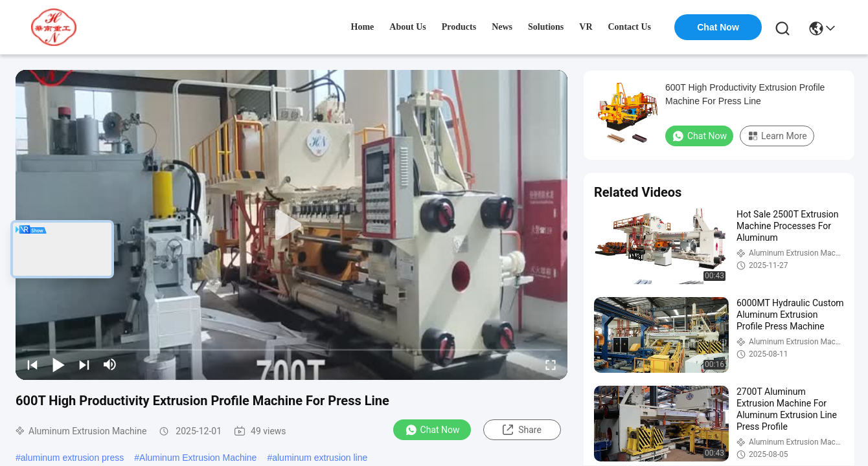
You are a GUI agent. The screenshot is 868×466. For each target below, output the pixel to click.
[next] (84, 364)
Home (363, 27)
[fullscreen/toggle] (551, 364)
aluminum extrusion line (320, 458)
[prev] (32, 364)
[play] (291, 225)
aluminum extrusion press (73, 458)
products (459, 27)
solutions (546, 27)
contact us (630, 27)
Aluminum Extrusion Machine (198, 458)
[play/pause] (58, 364)
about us (407, 27)
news (502, 27)
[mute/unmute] (110, 364)
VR (586, 27)
